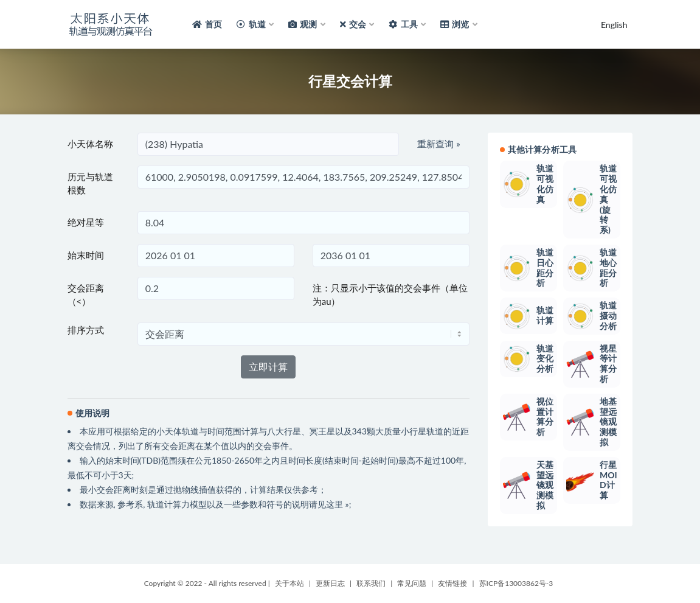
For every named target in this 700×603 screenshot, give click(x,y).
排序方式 (86, 330)
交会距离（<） (86, 295)
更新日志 (330, 583)
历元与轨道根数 (90, 183)
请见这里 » (329, 504)
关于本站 (289, 583)
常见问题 (412, 583)
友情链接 (452, 583)
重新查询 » (438, 144)
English (614, 25)
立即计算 (268, 367)
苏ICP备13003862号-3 (516, 583)
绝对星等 (86, 222)
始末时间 (86, 255)
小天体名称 (90, 144)
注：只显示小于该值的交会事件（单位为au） (390, 295)
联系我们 (371, 583)
